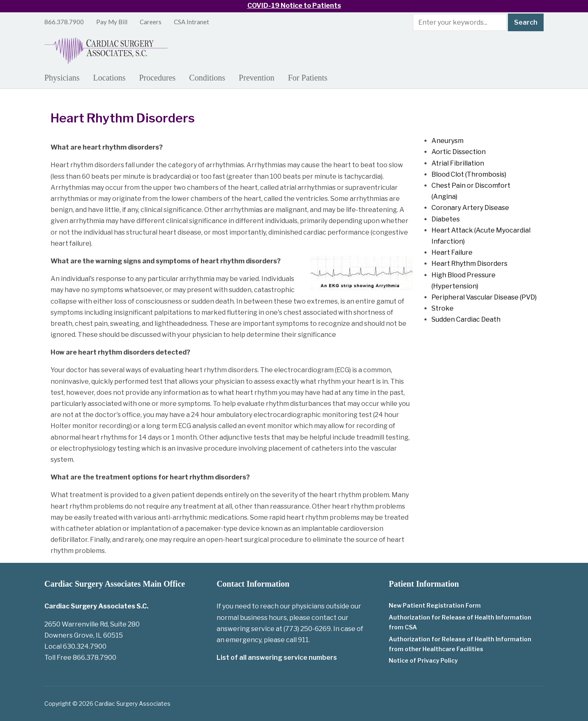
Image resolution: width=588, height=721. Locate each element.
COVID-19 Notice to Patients (294, 6)
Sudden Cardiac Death (466, 319)
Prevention (257, 78)
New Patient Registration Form (435, 605)
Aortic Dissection (459, 152)
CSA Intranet (191, 22)
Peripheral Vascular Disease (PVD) (484, 297)
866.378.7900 (64, 22)
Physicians (62, 78)
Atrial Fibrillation (458, 163)
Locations (110, 78)
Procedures (157, 78)
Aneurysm (447, 141)
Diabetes (446, 219)
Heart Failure (452, 252)
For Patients (308, 78)
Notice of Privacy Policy (423, 660)
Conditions (207, 78)
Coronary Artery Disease (470, 208)
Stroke (443, 308)
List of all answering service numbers (277, 658)
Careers (151, 22)
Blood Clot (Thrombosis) (469, 174)
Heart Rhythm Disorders (469, 264)
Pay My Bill (112, 22)
